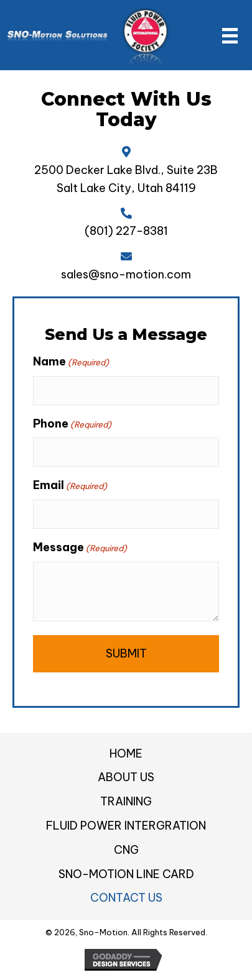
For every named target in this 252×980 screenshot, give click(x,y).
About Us (126, 777)
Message (80, 547)
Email (70, 485)
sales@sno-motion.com (126, 274)
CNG (126, 850)
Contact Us (126, 898)
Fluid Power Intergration (126, 826)
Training (126, 801)
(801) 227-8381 (126, 231)
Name (71, 362)
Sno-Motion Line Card (126, 874)
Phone (72, 424)
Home (126, 753)
